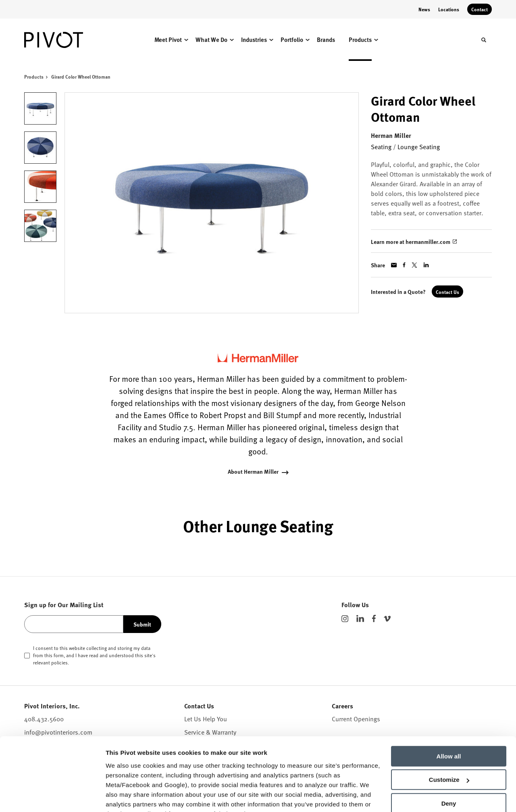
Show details (124, 796)
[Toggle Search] (484, 40)
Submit (142, 624)
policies (59, 662)
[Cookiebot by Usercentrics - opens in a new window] (52, 796)
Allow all (449, 716)
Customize (449, 740)
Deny (449, 763)
